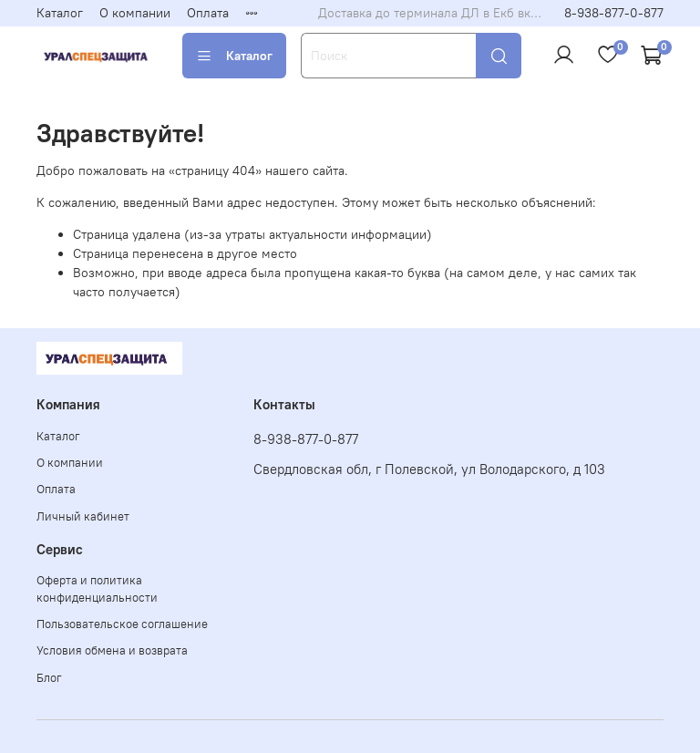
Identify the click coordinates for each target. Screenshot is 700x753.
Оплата (208, 13)
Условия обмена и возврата (112, 650)
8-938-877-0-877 (614, 13)
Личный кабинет (83, 516)
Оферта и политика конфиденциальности (97, 589)
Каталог (60, 13)
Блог (49, 678)
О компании (135, 13)
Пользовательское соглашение (122, 624)
